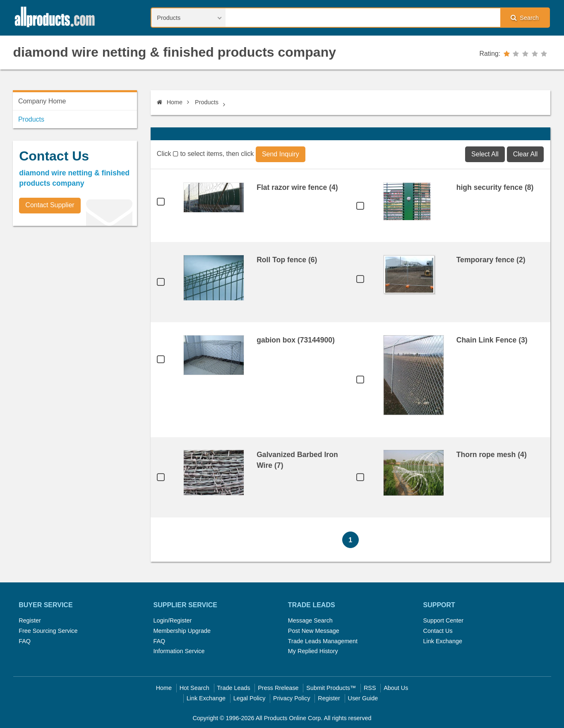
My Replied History (313, 651)
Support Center (443, 620)
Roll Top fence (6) (287, 260)
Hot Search (194, 688)
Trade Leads (233, 688)
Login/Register (173, 620)
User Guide (363, 698)
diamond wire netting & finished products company (175, 52)
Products (207, 102)
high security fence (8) (495, 187)
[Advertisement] (75, 290)
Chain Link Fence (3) (492, 340)
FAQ (25, 641)
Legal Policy (250, 698)
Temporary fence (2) (491, 260)
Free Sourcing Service (48, 631)
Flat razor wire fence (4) (297, 187)
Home (170, 102)
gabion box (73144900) (296, 340)
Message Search (310, 620)
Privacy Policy (292, 698)
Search (525, 18)
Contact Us (438, 631)
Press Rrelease (278, 688)
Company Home (42, 101)
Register (30, 620)
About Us (396, 688)
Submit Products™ (331, 688)
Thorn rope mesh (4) (492, 455)
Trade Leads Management (323, 641)
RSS (370, 688)
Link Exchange (442, 641)
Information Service (179, 651)
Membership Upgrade (182, 631)
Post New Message (314, 631)
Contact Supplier (50, 205)
